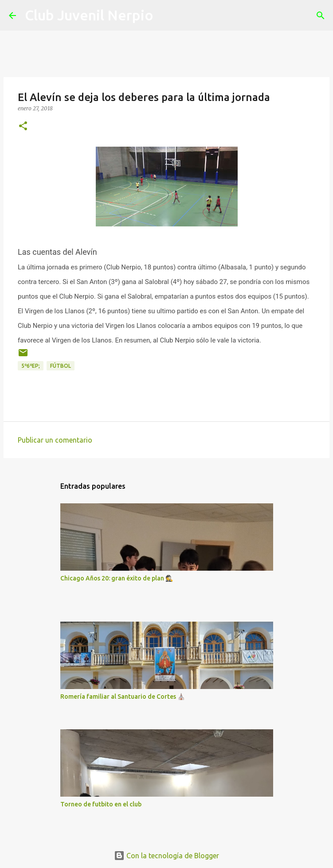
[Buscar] (166, 16)
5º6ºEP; (31, 366)
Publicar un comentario (55, 440)
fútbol (61, 366)
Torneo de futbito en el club (101, 804)
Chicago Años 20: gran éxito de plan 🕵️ (117, 578)
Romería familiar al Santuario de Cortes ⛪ (123, 697)
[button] (23, 127)
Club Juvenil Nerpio (89, 15)
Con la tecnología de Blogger (166, 856)
